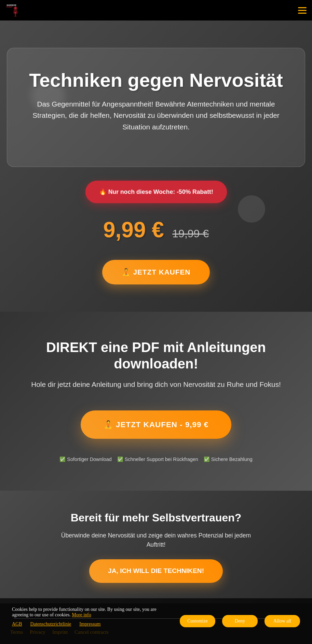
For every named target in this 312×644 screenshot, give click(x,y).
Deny (240, 621)
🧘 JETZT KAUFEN (156, 272)
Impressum (90, 624)
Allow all (282, 621)
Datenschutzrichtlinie (51, 624)
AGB (17, 624)
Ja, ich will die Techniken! (156, 571)
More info (81, 615)
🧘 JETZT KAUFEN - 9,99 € (156, 425)
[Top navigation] (302, 10)
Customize (198, 621)
